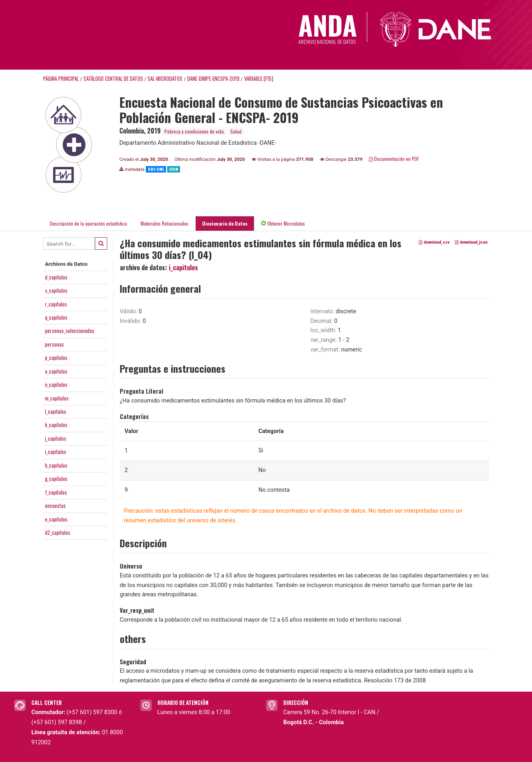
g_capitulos (56, 479)
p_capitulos (56, 357)
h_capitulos (56, 465)
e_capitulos (56, 519)
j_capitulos (56, 438)
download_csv (434, 242)
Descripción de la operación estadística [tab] (88, 223)
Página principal (61, 79)
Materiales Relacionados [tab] (165, 223)
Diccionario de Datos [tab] (225, 223)
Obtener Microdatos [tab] (283, 223)
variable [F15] (259, 79)
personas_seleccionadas (70, 331)
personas (54, 344)
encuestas (55, 505)
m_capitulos (57, 398)
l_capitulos (56, 411)
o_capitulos (56, 371)
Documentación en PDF (394, 159)
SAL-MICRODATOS (165, 79)
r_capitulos (56, 304)
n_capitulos (56, 384)
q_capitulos (56, 317)
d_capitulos (56, 277)
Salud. (236, 131)
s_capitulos (56, 290)
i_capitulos (56, 452)
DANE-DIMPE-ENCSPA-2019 (213, 79)
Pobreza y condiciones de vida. (195, 131)
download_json (471, 242)
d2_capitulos (58, 532)
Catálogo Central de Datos (113, 79)
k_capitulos (56, 425)
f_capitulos (56, 492)
